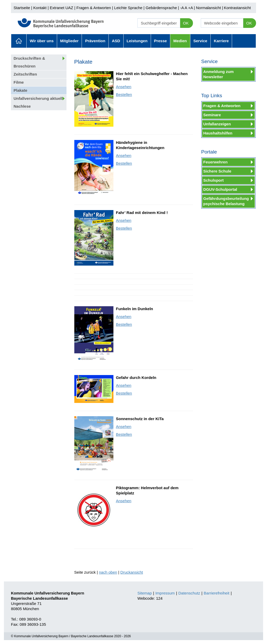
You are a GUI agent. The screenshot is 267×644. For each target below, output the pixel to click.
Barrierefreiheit (216, 593)
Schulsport (214, 180)
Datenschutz (189, 593)
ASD (116, 41)
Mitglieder (69, 41)
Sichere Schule (217, 171)
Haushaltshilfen (218, 133)
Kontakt (40, 8)
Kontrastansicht (237, 8)
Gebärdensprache (161, 8)
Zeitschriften (25, 74)
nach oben (108, 572)
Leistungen (137, 41)
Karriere (221, 41)
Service (200, 41)
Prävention (95, 41)
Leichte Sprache (128, 8)
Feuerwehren (216, 162)
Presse (160, 41)
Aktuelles (19, 41)
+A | (191, 8)
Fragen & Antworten (94, 8)
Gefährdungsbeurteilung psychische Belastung (226, 201)
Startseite (22, 8)
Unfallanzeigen (217, 124)
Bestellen (124, 94)
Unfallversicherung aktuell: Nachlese (39, 102)
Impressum (165, 593)
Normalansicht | (209, 8)
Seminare (212, 115)
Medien (180, 41)
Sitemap (145, 593)
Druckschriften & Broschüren (29, 62)
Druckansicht (132, 572)
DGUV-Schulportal (220, 189)
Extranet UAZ (62, 8)
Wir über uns (42, 41)
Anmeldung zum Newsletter (219, 74)
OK (186, 23)
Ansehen (124, 87)
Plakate (20, 90)
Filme (19, 82)
